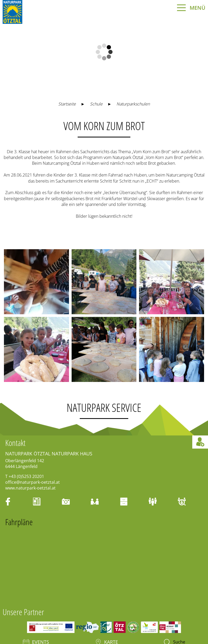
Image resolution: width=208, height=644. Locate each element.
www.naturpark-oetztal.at (30, 488)
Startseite (67, 104)
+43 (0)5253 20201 (26, 476)
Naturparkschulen (133, 104)
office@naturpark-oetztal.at (33, 482)
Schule (96, 104)
